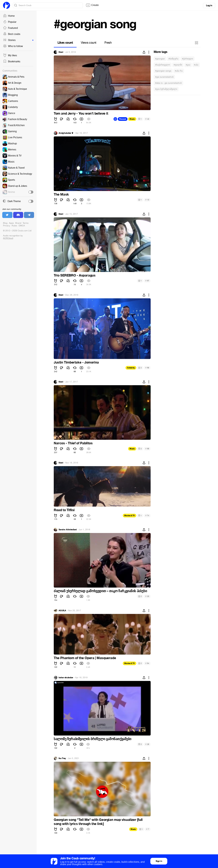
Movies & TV (130, 516)
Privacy (7, 226)
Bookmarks (12, 62)
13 (147, 200)
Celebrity (131, 368)
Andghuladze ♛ (66, 133)
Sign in (159, 861)
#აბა (196, 65)
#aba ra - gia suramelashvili (168, 83)
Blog (5, 223)
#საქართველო (163, 65)
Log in (209, 5)
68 (147, 449)
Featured (10, 28)
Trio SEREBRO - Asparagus (75, 275)
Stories (18, 40)
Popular (10, 22)
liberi (61, 52)
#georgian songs (163, 71)
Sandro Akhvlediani (68, 530)
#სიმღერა (173, 59)
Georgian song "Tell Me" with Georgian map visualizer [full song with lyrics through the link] (98, 822)
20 (147, 596)
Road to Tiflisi (64, 510)
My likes (10, 55)
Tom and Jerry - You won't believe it (81, 114)
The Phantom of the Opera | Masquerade (85, 658)
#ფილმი (178, 65)
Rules (14, 226)
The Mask (61, 194)
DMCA (22, 226)
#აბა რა (179, 71)
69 (147, 368)
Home (9, 16)
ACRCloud (8, 238)
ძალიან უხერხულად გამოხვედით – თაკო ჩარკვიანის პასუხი (100, 591)
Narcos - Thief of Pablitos (73, 443)
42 (147, 119)
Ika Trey (62, 758)
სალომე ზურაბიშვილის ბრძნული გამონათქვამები (92, 739)
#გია (188, 65)
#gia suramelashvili (164, 77)
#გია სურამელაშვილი (166, 89)
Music (132, 119)
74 (147, 515)
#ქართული (187, 59)
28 (147, 744)
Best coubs (12, 34)
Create (92, 5)
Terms (26, 223)
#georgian (160, 59)
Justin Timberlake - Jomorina (76, 362)
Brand (18, 223)
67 (147, 281)
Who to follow (13, 46)
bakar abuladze (66, 678)
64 (147, 663)
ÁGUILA (62, 611)
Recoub (123, 119)
